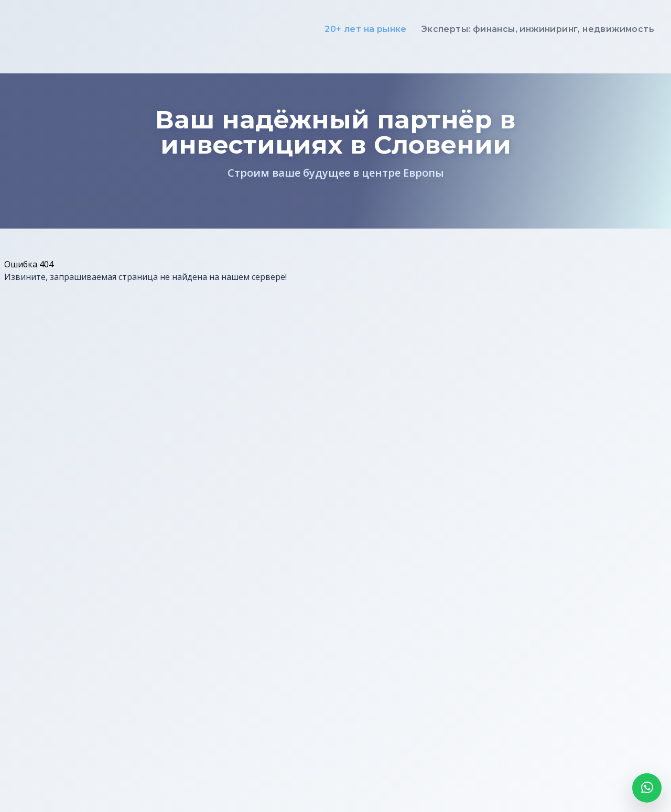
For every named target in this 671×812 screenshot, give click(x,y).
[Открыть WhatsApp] (647, 788)
